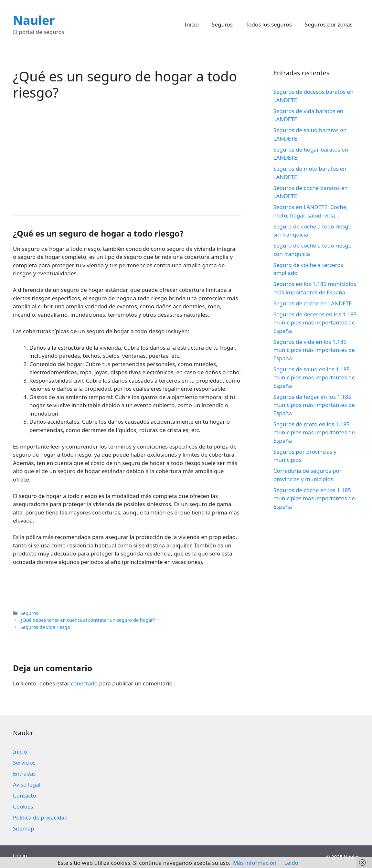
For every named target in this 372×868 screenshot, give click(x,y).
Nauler (34, 20)
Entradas (24, 773)
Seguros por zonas (329, 24)
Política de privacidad (40, 817)
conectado (84, 683)
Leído (291, 863)
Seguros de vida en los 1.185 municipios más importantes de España (314, 350)
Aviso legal (27, 784)
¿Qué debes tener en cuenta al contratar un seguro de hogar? (88, 620)
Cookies (23, 806)
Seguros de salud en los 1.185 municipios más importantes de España (314, 377)
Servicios (24, 762)
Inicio (192, 24)
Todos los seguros (269, 24)
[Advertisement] (127, 157)
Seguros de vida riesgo (45, 627)
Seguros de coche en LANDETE (313, 303)
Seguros (222, 24)
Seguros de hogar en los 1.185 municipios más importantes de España (314, 405)
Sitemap (23, 828)
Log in (20, 855)
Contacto (25, 795)
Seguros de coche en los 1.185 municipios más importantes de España (314, 498)
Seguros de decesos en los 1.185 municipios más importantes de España (315, 323)
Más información (255, 863)
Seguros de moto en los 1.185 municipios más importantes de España (314, 432)
